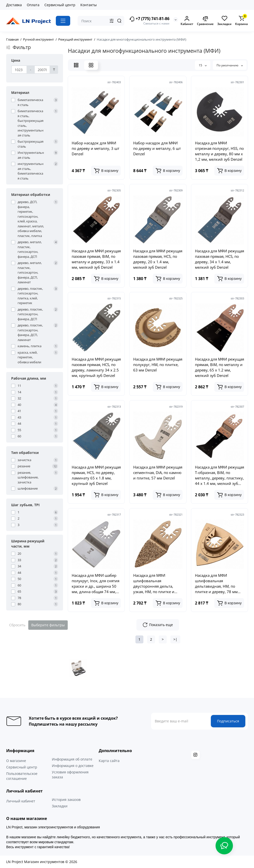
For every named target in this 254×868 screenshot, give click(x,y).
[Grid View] (91, 65)
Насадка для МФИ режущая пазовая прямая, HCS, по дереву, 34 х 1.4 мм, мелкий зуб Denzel (220, 259)
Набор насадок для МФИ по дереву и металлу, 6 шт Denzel (157, 148)
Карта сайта (109, 761)
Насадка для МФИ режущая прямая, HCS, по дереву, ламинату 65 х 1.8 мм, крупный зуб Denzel (96, 475)
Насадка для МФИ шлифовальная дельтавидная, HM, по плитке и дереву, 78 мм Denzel (216, 584)
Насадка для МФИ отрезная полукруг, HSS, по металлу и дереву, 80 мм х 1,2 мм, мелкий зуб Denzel (219, 151)
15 (203, 65)
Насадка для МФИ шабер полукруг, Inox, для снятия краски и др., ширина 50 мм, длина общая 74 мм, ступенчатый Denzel (95, 584)
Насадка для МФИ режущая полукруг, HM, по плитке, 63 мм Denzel (158, 365)
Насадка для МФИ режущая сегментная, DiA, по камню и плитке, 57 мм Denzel (158, 473)
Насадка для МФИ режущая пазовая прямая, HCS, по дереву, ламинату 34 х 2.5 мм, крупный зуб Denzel (96, 367)
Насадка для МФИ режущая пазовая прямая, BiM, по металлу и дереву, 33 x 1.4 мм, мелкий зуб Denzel (96, 259)
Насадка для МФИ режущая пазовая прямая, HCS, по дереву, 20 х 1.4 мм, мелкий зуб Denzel (158, 259)
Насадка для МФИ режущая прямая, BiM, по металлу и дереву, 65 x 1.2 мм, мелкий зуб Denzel (220, 367)
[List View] (76, 65)
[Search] (119, 21)
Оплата (33, 5)
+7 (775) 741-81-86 (149, 19)
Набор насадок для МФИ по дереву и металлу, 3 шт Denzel (95, 148)
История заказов (66, 800)
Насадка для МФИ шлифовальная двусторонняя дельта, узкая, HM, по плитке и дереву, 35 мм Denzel (154, 584)
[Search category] (112, 21)
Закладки (60, 806)
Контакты (89, 5)
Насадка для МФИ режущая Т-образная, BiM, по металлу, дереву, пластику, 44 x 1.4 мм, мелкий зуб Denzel (220, 475)
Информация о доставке (73, 766)
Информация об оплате (72, 759)
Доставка (14, 5)
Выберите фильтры (48, 625)
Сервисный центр (60, 5)
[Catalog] (63, 21)
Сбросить (17, 625)
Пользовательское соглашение (22, 776)
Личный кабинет (21, 801)
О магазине (16, 761)
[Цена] (19, 70)
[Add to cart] (106, 171)
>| (175, 639)
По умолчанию (230, 65)
